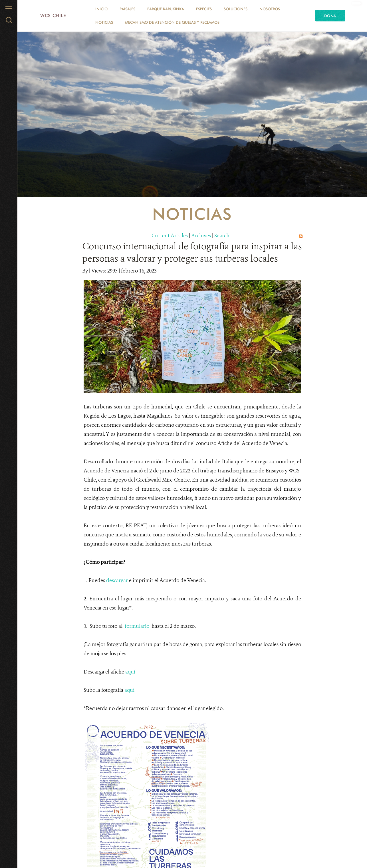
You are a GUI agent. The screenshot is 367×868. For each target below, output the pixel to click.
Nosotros (270, 9)
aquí (130, 672)
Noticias (104, 22)
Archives (201, 236)
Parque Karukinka (166, 9)
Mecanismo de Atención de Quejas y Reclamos (172, 22)
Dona (330, 16)
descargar (117, 580)
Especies (204, 9)
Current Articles (170, 236)
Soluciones (236, 9)
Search (222, 236)
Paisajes (127, 9)
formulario (137, 626)
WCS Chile (53, 16)
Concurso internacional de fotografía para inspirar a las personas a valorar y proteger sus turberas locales (192, 252)
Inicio (101, 9)
